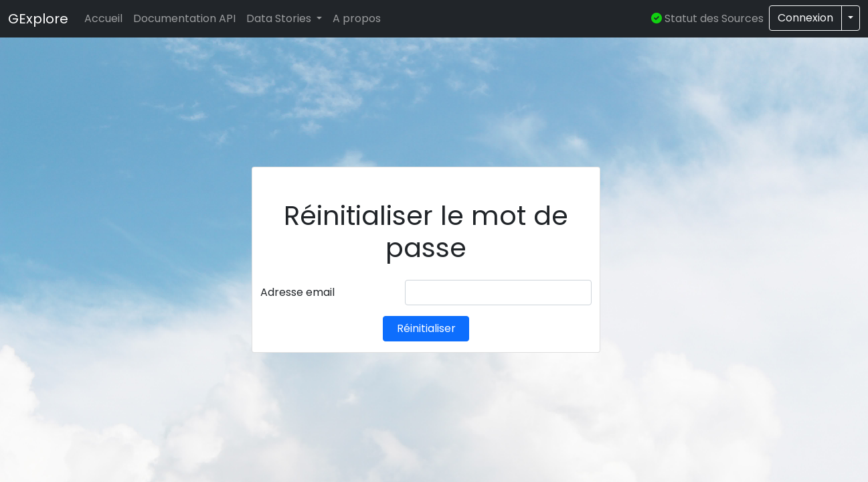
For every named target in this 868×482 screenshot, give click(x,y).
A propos (357, 18)
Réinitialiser (426, 328)
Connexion (805, 18)
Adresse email (297, 292)
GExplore (38, 19)
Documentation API (184, 18)
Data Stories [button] (280, 18)
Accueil (103, 18)
